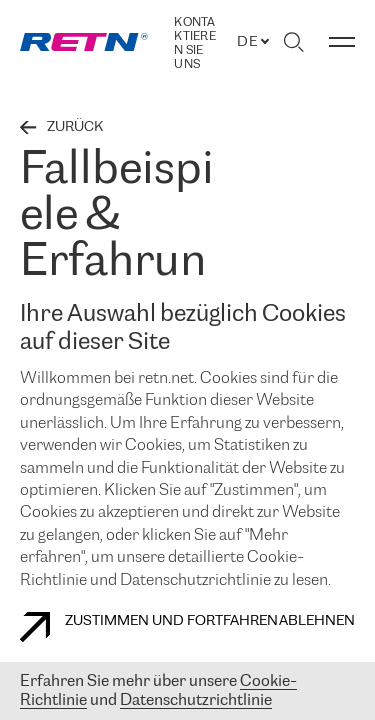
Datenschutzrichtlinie (196, 700)
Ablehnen (317, 621)
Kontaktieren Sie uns (194, 43)
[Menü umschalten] (342, 42)
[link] (84, 42)
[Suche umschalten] (293, 42)
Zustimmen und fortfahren (149, 627)
